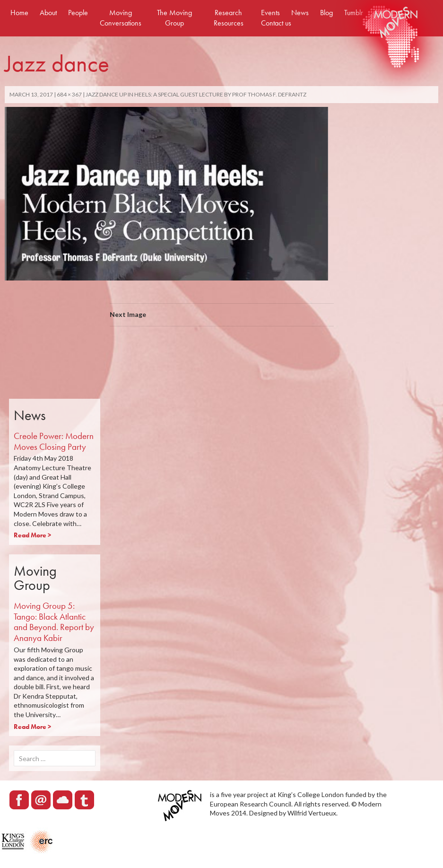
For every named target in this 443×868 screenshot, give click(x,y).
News (300, 13)
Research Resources (229, 18)
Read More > (32, 535)
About (48, 13)
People (78, 13)
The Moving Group (174, 18)
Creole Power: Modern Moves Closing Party (54, 441)
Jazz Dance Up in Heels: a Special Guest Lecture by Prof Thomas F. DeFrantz (196, 94)
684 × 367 (69, 94)
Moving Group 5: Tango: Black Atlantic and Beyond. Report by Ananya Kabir (54, 622)
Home (19, 13)
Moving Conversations (121, 18)
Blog (326, 13)
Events (270, 13)
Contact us (276, 23)
